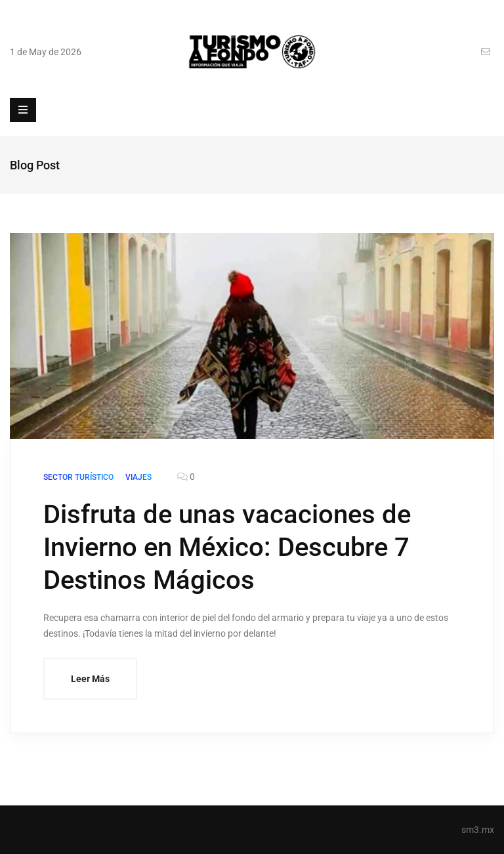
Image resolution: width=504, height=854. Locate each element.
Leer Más (90, 679)
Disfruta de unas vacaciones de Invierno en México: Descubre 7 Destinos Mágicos (227, 547)
